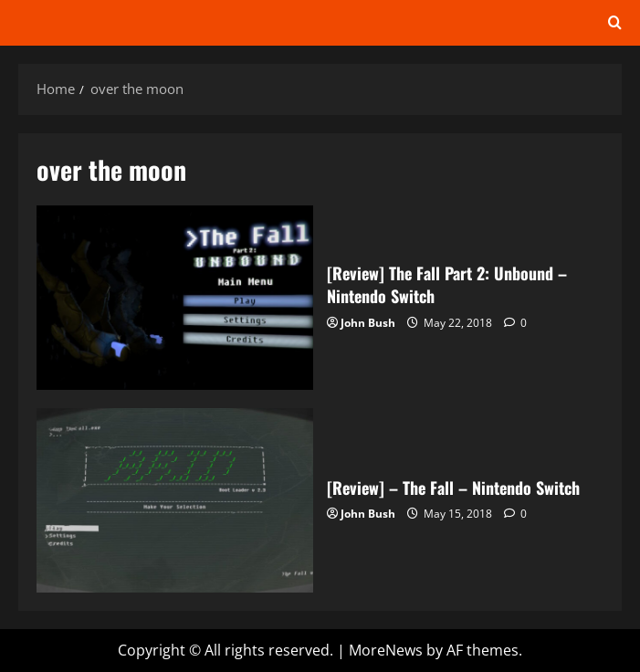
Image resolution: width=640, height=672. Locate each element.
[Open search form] (615, 23)
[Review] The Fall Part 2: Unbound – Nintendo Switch (175, 298)
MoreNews (386, 650)
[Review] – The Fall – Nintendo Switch (175, 500)
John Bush (368, 323)
